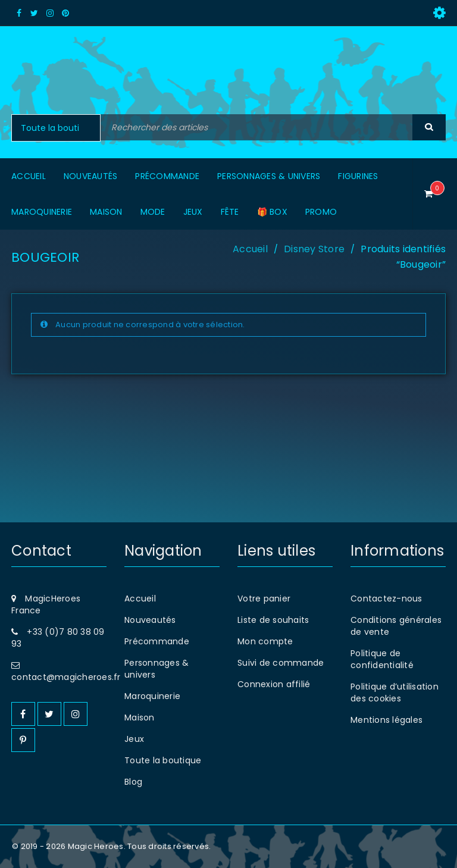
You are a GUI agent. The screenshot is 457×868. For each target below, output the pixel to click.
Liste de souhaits (273, 620)
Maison (140, 717)
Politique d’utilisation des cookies (395, 692)
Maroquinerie (152, 696)
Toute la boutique (163, 760)
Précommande (157, 641)
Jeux (134, 739)
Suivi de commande (281, 663)
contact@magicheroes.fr (66, 677)
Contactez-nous (386, 598)
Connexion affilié (274, 684)
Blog (133, 782)
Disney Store (314, 249)
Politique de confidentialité (382, 659)
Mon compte (265, 641)
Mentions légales (386, 720)
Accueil (250, 249)
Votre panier (264, 598)
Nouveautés (150, 620)
